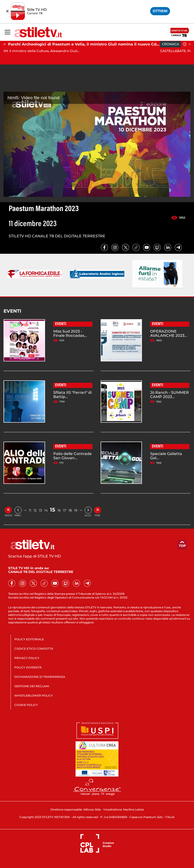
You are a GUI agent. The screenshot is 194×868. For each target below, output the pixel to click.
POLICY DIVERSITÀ (28, 667)
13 (40, 510)
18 (70, 510)
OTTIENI (160, 11)
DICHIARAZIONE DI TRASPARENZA (40, 677)
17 (65, 510)
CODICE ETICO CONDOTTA (34, 649)
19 (76, 510)
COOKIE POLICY (26, 705)
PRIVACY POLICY (27, 658)
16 (59, 510)
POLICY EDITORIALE (29, 639)
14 (46, 510)
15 (53, 510)
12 (35, 510)
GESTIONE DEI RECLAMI (32, 686)
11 (30, 510)
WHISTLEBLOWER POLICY (34, 696)
